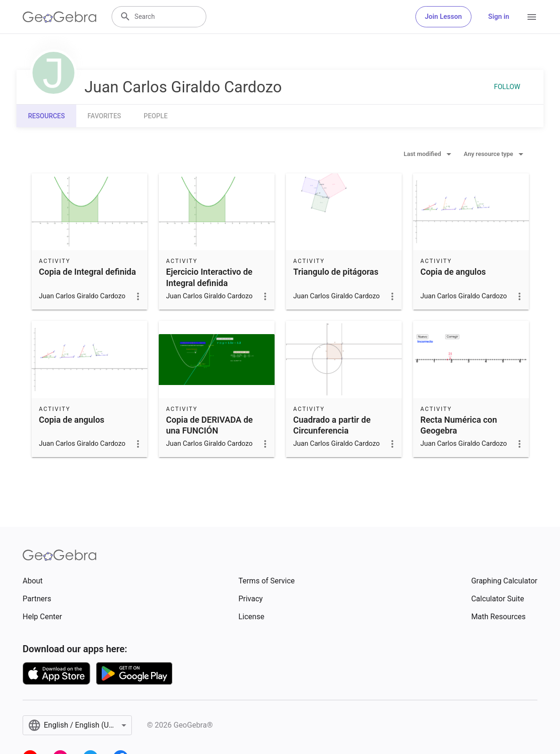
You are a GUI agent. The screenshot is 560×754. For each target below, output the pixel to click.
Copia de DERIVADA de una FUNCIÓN (210, 425)
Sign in (499, 17)
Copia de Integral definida (88, 272)
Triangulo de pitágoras (336, 272)
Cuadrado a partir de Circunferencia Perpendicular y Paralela (340, 430)
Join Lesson (443, 17)
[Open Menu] (532, 17)
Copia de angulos (453, 272)
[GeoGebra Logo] (60, 17)
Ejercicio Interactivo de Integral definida (210, 277)
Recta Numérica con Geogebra (459, 425)
